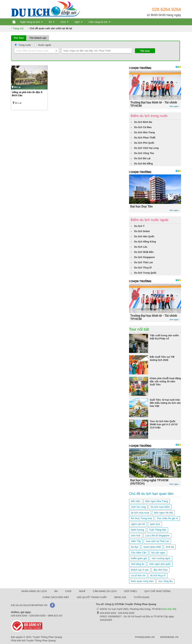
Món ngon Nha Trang (157, 501)
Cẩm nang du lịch (98, 22)
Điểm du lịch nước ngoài (150, 220)
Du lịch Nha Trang (145, 132)
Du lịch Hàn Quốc (144, 236)
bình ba (170, 547)
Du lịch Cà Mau (143, 127)
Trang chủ (18, 28)
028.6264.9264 (167, 9)
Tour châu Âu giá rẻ (167, 518)
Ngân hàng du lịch (30, 22)
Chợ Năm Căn (139, 553)
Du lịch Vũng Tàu (144, 153)
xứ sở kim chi (138, 575)
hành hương (138, 530)
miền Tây (136, 541)
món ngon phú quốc (160, 564)
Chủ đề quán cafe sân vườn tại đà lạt (51, 28)
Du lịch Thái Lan (144, 262)
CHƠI (68, 591)
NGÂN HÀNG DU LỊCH (34, 591)
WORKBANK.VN (169, 637)
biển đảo (136, 501)
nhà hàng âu (138, 564)
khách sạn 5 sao (140, 570)
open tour (155, 524)
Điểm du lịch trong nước (149, 116)
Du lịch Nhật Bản (144, 252)
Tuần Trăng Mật (158, 530)
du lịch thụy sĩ (158, 575)
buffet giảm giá (139, 558)
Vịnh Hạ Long (138, 507)
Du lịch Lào (141, 247)
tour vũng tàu (166, 581)
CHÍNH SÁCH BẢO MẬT (56, 597)
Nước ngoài (44, 45)
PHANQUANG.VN (145, 637)
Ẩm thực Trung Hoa (142, 518)
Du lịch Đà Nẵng (144, 164)
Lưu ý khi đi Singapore (157, 535)
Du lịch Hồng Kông (145, 242)
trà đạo (135, 547)
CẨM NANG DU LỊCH (105, 591)
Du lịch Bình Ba (143, 122)
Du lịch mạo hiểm (160, 507)
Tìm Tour (19, 38)
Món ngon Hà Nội (163, 513)
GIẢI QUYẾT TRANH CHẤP (92, 597)
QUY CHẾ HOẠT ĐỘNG (157, 591)
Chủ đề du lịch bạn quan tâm (151, 494)
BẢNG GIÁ (120, 597)
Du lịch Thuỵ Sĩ (143, 268)
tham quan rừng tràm (142, 581)
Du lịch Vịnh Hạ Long (146, 148)
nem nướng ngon (161, 558)
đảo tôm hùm (161, 570)
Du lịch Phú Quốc (144, 143)
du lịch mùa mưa (140, 513)
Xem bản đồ (169, 609)
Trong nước (25, 45)
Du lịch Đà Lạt (142, 158)
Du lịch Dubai (142, 231)
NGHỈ (82, 591)
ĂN (56, 591)
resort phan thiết (152, 547)
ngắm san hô (138, 524)
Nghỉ (77, 22)
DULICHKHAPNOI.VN (35, 605)
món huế (136, 535)
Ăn (50, 22)
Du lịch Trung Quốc (145, 273)
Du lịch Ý (139, 226)
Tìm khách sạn (38, 38)
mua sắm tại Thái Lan (157, 541)
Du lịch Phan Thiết (145, 138)
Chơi (63, 22)
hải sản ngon (158, 553)
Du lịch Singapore (145, 257)
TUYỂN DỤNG (141, 597)
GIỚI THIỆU (130, 591)
